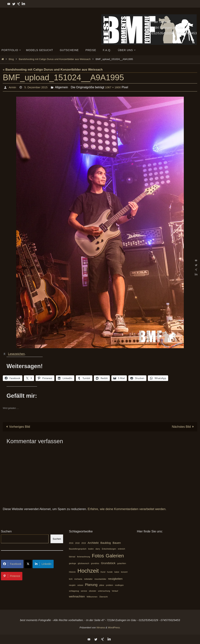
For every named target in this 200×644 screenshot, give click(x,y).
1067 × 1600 (115, 87)
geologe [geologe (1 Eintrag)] (72, 563)
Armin (12, 87)
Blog (11, 59)
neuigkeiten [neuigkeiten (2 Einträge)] (115, 579)
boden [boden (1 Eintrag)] (91, 549)
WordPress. (114, 628)
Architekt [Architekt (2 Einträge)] (93, 543)
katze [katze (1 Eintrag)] (117, 572)
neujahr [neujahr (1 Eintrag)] (72, 585)
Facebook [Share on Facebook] (12, 564)
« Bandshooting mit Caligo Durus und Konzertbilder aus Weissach (53, 70)
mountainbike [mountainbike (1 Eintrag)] (100, 579)
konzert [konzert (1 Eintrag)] (124, 572)
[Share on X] (28, 564)
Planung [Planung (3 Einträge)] (91, 585)
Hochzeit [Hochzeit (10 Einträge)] (88, 571)
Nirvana (101, 628)
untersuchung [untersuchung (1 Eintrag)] (104, 591)
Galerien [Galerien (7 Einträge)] (115, 556)
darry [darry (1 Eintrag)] (98, 549)
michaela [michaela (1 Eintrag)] (78, 579)
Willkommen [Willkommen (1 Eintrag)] (92, 597)
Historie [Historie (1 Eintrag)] (72, 572)
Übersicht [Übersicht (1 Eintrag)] (103, 597)
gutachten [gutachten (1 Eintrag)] (122, 563)
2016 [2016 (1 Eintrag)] (71, 543)
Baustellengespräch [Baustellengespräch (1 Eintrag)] (78, 549)
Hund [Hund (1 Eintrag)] (103, 572)
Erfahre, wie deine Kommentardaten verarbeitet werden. (127, 509)
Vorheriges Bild (18, 427)
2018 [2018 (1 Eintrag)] (77, 543)
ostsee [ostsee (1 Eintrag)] (80, 585)
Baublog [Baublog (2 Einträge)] (106, 543)
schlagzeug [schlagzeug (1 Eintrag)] (74, 591)
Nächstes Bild (183, 427)
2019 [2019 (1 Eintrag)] (84, 543)
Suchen (6, 532)
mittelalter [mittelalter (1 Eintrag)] (88, 579)
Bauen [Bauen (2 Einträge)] (117, 543)
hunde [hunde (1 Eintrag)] (110, 572)
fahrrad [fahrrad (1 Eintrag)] (72, 557)
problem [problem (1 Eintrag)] (110, 585)
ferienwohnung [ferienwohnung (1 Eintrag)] (84, 557)
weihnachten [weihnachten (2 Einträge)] (77, 596)
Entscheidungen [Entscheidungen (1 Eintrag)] (109, 549)
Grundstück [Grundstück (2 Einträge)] (108, 563)
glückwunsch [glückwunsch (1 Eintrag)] (84, 563)
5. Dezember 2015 (37, 87)
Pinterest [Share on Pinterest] (12, 576)
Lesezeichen (16, 354)
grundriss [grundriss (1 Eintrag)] (95, 563)
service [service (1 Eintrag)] (84, 591)
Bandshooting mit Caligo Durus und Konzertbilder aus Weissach (55, 59)
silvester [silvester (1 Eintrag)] (92, 591)
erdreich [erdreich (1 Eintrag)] (122, 549)
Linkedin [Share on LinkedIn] (43, 564)
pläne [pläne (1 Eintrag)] (102, 585)
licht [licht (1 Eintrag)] (71, 579)
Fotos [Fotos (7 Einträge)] (98, 556)
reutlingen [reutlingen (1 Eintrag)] (119, 585)
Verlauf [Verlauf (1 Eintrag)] (115, 591)
